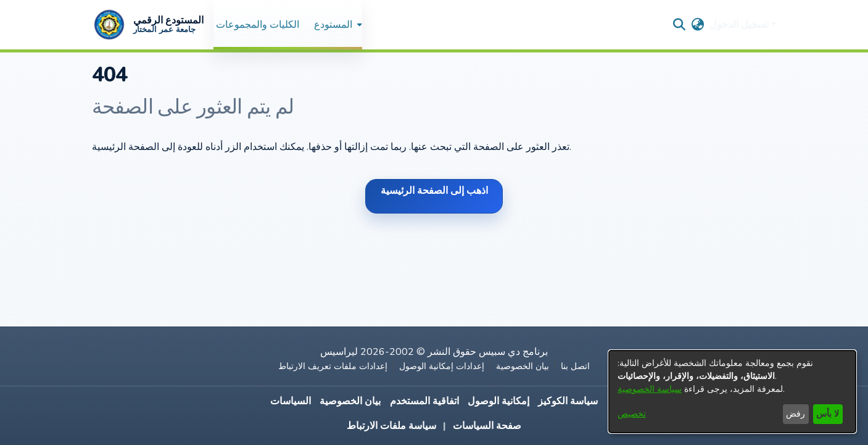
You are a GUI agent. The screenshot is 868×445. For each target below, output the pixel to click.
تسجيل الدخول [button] (740, 25)
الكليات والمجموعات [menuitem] (258, 25)
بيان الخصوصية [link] (523, 366)
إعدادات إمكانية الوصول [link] (442, 366)
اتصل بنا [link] (575, 366)
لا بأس (828, 414)
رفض (796, 414)
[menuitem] (337, 24)
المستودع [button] (333, 25)
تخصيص (632, 414)
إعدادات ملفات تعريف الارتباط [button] (333, 366)
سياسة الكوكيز (568, 401)
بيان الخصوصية (350, 401)
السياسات (291, 401)
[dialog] (732, 392)
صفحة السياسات (487, 426)
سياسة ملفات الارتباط (391, 426)
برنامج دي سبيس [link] (513, 352)
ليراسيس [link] (339, 352)
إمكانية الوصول (498, 401)
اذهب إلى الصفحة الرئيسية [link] (434, 191)
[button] (148, 25)
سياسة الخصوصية (650, 389)
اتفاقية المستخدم (424, 401)
